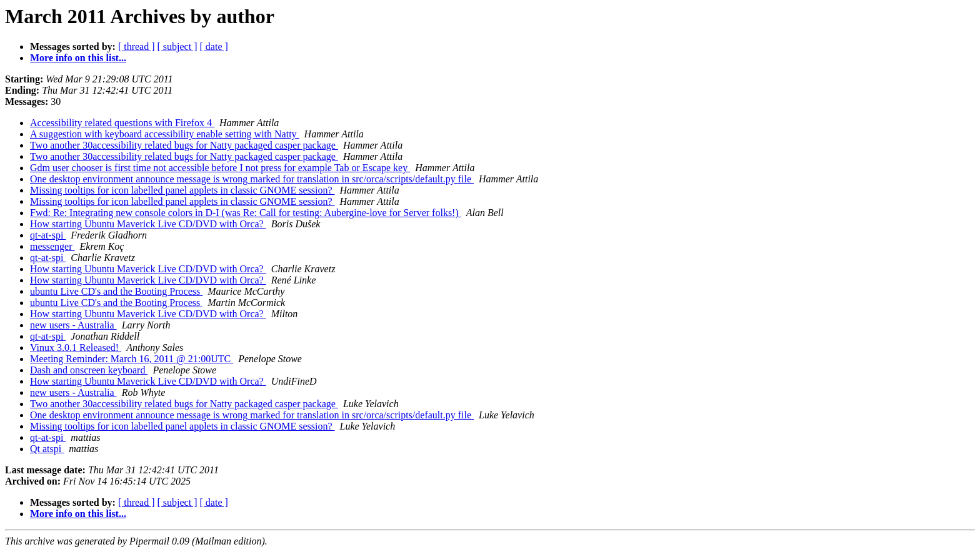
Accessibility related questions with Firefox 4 (122, 123)
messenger (52, 246)
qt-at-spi (48, 235)
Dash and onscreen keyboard (89, 370)
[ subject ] (177, 47)
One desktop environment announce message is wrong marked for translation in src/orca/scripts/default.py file (252, 179)
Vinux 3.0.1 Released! (76, 347)
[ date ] (214, 47)
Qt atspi (47, 449)
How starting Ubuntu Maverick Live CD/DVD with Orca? (148, 224)
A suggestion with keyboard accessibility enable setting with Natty (165, 134)
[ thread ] (137, 47)
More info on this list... (78, 58)
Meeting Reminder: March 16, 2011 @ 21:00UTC (132, 359)
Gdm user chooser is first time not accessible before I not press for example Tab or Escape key (220, 168)
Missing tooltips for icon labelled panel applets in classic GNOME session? (182, 190)
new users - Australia (73, 325)
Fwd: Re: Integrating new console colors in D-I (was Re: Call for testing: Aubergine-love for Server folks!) (246, 213)
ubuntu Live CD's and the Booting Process (116, 291)
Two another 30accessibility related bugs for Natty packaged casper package (184, 145)
